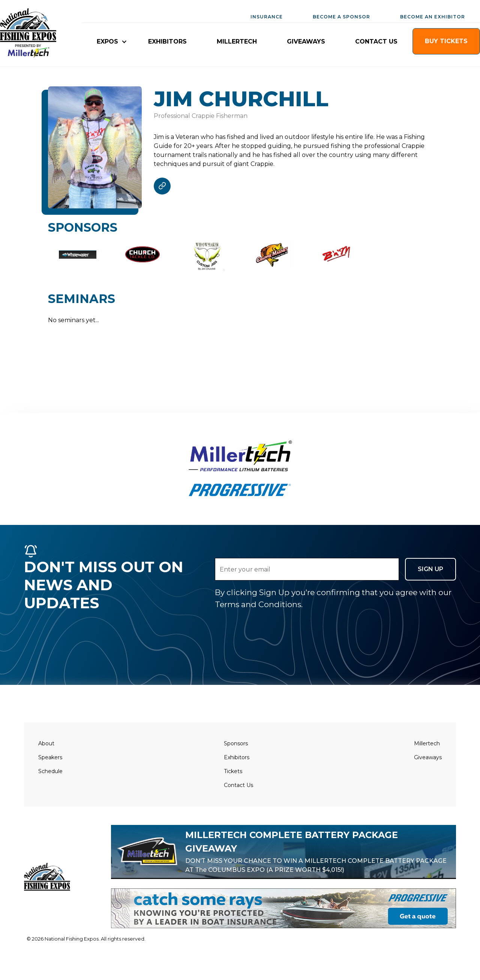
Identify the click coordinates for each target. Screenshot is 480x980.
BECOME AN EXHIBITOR (433, 17)
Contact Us (238, 785)
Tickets (233, 771)
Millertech (427, 743)
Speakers (50, 757)
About (46, 743)
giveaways (306, 41)
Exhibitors (237, 757)
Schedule (50, 771)
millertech (237, 41)
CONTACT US (376, 41)
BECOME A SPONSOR (341, 17)
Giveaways (428, 757)
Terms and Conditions (258, 604)
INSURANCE (267, 17)
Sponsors (236, 743)
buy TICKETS (446, 41)
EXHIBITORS (167, 41)
